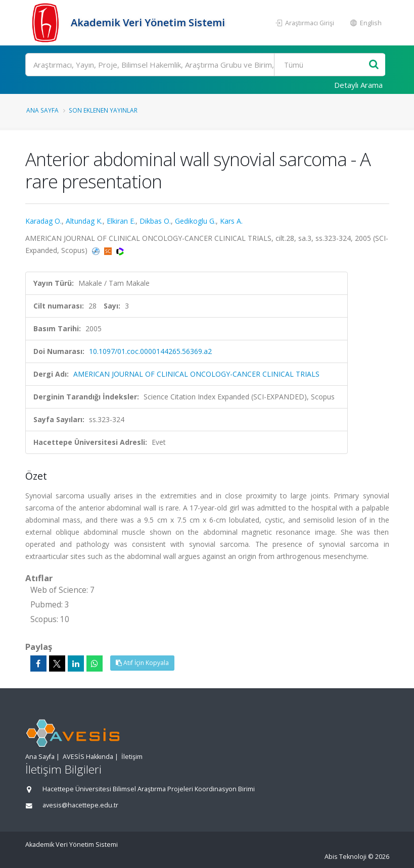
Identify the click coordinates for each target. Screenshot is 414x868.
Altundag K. (84, 221)
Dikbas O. (155, 221)
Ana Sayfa (42, 110)
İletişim (132, 757)
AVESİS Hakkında (88, 757)
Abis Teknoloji (346, 857)
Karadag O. (43, 221)
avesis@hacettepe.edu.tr (80, 805)
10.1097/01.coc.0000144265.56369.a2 (150, 351)
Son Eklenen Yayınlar (103, 110)
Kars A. (231, 221)
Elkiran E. (121, 221)
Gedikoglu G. (195, 221)
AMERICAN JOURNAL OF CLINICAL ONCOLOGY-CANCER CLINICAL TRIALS (196, 374)
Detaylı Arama (358, 85)
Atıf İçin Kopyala (142, 663)
